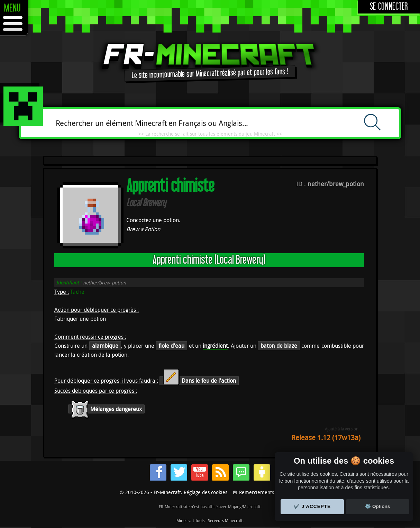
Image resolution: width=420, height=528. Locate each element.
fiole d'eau (171, 346)
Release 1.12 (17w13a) (326, 438)
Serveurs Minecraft (225, 520)
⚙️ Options (377, 506)
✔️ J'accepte (312, 506)
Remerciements (257, 492)
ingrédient (215, 346)
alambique (105, 346)
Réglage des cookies (206, 492)
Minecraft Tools (190, 520)
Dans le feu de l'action (199, 381)
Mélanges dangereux (106, 409)
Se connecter (389, 7)
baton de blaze (279, 346)
